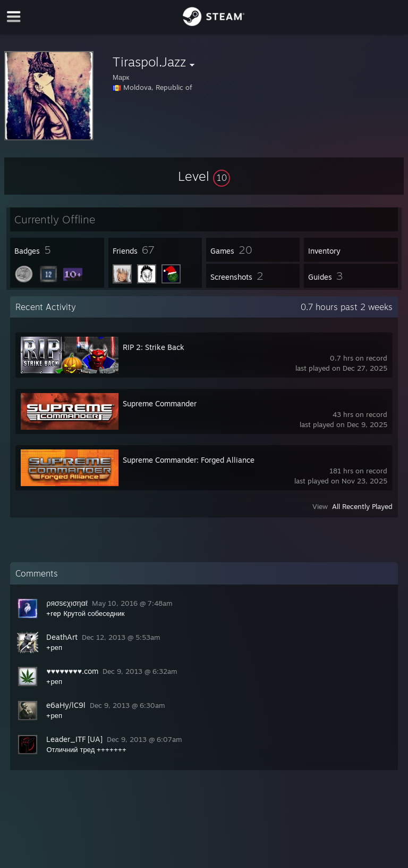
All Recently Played (362, 506)
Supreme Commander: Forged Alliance (189, 460)
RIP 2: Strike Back (154, 347)
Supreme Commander (160, 403)
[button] (204, 176)
